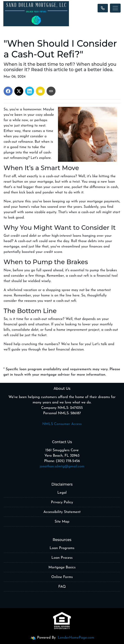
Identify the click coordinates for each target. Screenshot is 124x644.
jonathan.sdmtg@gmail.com (62, 467)
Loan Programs (62, 548)
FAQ (62, 587)
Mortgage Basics (62, 567)
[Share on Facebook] (8, 91)
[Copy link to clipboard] (51, 91)
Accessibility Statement (62, 512)
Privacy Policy (62, 502)
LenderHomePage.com (76, 638)
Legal (62, 493)
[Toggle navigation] (115, 8)
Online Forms (62, 577)
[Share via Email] (40, 91)
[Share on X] (19, 91)
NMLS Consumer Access (62, 424)
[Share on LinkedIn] (30, 91)
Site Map (62, 522)
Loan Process (62, 558)
